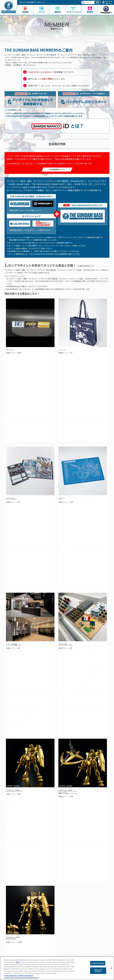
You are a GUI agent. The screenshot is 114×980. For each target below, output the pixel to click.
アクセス (37, 920)
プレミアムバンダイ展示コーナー (72, 920)
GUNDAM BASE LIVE (68, 930)
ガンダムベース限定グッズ (15, 918)
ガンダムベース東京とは (42, 915)
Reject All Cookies (98, 971)
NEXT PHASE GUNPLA (68, 918)
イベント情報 (66, 915)
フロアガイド (38, 918)
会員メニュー (39, 925)
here (18, 962)
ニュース (10, 925)
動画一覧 (64, 928)
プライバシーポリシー (95, 935)
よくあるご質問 (93, 931)
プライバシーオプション (96, 940)
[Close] (111, 968)
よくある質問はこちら (13, 110)
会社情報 (92, 926)
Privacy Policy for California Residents (19, 975)
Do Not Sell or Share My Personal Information (95, 953)
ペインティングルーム (42, 933)
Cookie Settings (98, 963)
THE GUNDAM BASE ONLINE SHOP (18, 933)
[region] (57, 968)
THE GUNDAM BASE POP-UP (70, 923)
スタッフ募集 (66, 933)
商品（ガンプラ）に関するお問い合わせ (96, 946)
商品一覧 (9, 915)
